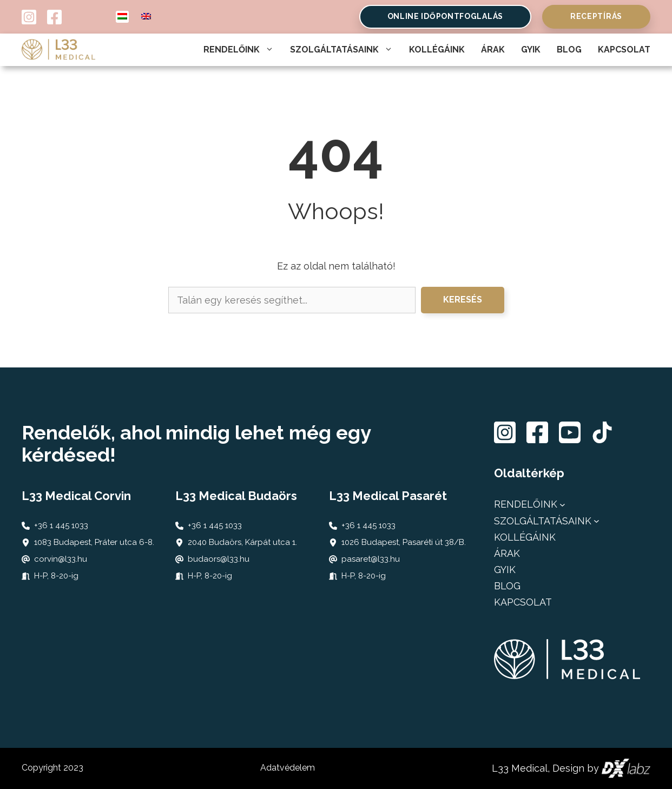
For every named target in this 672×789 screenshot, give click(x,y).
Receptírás (596, 16)
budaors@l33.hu (219, 559)
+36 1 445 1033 (61, 525)
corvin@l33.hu (61, 559)
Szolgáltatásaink (341, 50)
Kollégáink (437, 50)
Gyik (531, 50)
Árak (493, 50)
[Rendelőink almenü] (562, 505)
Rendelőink (239, 50)
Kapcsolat (624, 50)
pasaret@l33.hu (371, 559)
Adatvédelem (288, 768)
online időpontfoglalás (445, 16)
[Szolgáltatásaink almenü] (597, 521)
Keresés (463, 300)
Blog (569, 50)
